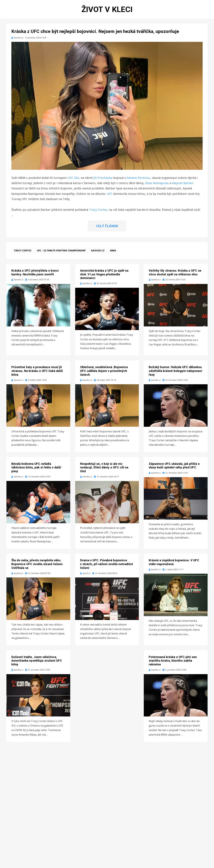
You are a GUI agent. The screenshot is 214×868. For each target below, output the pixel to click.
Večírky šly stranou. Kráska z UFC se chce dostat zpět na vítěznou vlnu (175, 274)
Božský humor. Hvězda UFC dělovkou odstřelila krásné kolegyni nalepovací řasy (175, 372)
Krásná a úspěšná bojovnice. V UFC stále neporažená (174, 564)
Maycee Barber (183, 184)
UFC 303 (73, 179)
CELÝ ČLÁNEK (107, 227)
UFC (110, 195)
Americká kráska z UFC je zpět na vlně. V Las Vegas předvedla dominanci (104, 276)
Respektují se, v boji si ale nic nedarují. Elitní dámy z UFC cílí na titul (104, 469)
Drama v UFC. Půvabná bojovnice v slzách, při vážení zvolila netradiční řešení (107, 566)
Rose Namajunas (157, 184)
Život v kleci (107, 10)
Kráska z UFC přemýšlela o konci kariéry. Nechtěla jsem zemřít (35, 274)
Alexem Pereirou (138, 179)
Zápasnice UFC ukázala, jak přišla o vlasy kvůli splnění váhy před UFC (174, 467)
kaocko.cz (98, 252)
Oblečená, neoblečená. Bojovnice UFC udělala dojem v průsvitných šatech (104, 372)
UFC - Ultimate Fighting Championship (61, 252)
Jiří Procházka (103, 179)
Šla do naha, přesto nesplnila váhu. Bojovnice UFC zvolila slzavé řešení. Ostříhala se (37, 566)
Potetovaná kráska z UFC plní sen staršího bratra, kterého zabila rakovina (173, 662)
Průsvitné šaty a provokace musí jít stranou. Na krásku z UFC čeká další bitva (37, 372)
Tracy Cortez (98, 211)
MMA (113, 252)
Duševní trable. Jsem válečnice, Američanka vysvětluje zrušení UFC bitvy (37, 662)
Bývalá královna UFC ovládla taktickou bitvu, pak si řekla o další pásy (36, 469)
